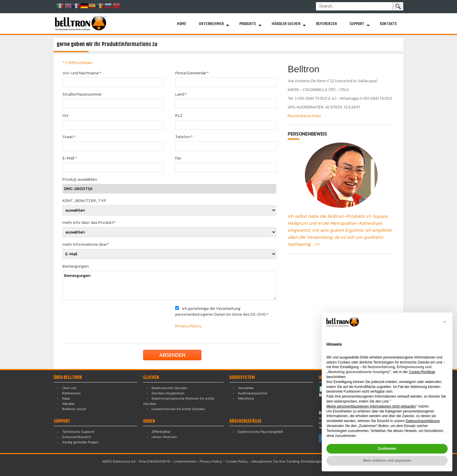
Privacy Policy (188, 326)
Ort (65, 116)
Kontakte (388, 24)
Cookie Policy (237, 461)
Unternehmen (211, 24)
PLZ (179, 116)
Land (181, 94)
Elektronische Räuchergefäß (260, 432)
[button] (445, 322)
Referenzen (326, 24)
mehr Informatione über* (86, 245)
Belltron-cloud (74, 409)
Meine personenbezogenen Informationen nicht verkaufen (371, 406)
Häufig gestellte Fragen (80, 442)
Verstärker (246, 388)
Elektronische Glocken (169, 388)
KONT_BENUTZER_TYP (84, 201)
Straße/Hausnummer (82, 94)
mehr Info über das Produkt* (89, 223)
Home (182, 24)
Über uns (69, 388)
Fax (178, 158)
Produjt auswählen (80, 180)
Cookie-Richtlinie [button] (422, 372)
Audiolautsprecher (253, 393)
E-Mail (70, 158)
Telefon (184, 137)
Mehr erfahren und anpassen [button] (387, 461)
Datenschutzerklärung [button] (422, 421)
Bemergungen (75, 266)
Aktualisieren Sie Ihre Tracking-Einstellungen (287, 461)
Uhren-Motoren (164, 437)
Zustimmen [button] (387, 449)
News (66, 398)
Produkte (248, 24)
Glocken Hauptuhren (168, 393)
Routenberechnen (304, 116)
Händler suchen (286, 24)
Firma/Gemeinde (192, 73)
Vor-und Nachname (82, 73)
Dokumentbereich (77, 437)
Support (357, 24)
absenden (172, 355)
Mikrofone (246, 398)
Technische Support (78, 432)
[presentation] (110, 317)
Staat (69, 137)
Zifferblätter (161, 432)
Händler (68, 404)
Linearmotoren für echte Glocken (178, 409)
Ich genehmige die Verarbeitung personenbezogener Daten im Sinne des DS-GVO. (222, 311)
